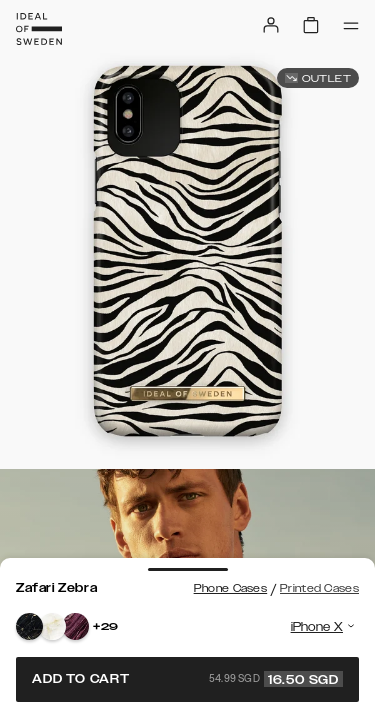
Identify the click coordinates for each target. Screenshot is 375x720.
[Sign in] (271, 25)
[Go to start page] (39, 29)
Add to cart (187, 679)
